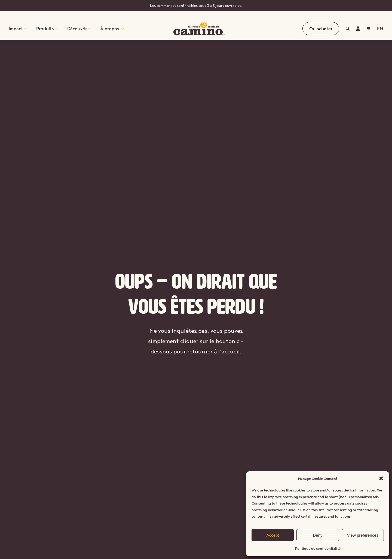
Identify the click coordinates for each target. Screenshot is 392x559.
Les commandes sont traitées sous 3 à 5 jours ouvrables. (196, 5)
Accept (273, 535)
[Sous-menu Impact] (26, 29)
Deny (318, 535)
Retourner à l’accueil (196, 369)
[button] (381, 478)
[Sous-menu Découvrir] (90, 29)
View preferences (363, 535)
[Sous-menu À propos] (122, 29)
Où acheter (321, 28)
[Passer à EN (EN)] (380, 29)
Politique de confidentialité (318, 548)
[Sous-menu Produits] (57, 29)
